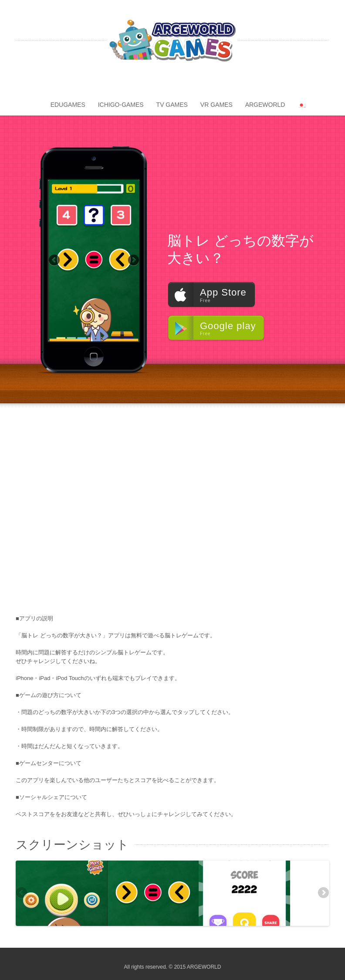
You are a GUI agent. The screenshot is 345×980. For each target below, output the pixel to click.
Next (133, 261)
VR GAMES (216, 105)
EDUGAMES (68, 105)
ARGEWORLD (265, 105)
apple (189, 86)
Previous (55, 261)
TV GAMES (172, 105)
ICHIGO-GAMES (121, 105)
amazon (156, 86)
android (172, 86)
